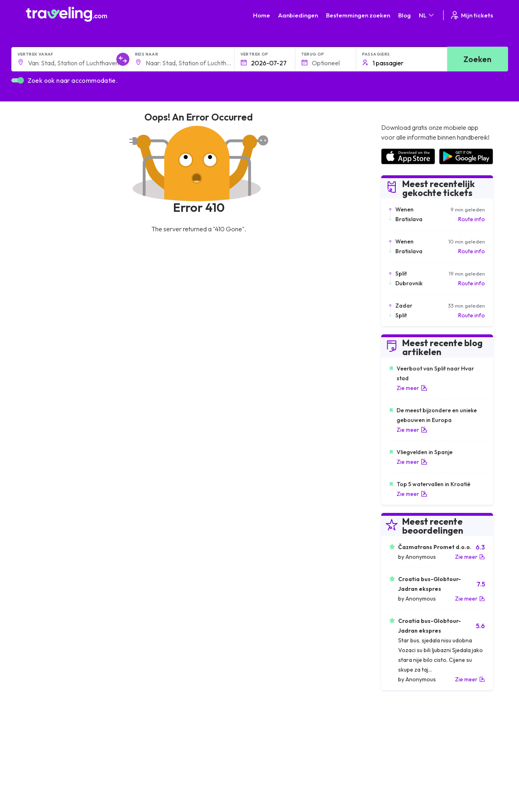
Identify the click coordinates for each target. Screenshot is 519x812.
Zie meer (412, 388)
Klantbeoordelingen (406, 743)
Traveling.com (100, 799)
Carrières (393, 734)
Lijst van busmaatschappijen (416, 751)
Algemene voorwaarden (295, 734)
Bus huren (393, 760)
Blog (404, 15)
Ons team (159, 751)
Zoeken (477, 59)
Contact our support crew (78, 768)
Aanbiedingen (298, 15)
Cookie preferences (290, 751)
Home (262, 15)
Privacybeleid (281, 743)
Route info (472, 219)
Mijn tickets (471, 15)
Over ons (159, 743)
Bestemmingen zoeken (358, 15)
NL (427, 15)
